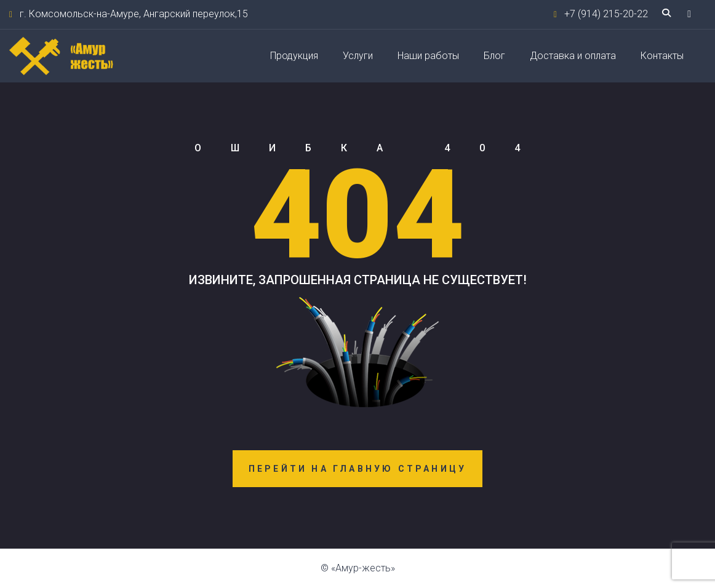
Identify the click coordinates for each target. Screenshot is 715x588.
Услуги (358, 56)
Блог (494, 56)
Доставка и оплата (573, 56)
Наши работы (428, 56)
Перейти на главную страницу (357, 469)
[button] (689, 14)
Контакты (662, 56)
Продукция (294, 56)
